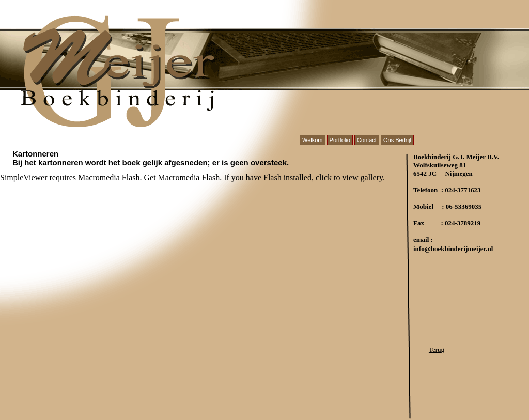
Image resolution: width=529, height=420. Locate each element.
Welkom (313, 140)
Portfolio (340, 140)
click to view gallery (349, 177)
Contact (367, 140)
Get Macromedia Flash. (183, 177)
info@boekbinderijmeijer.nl (453, 249)
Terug (437, 349)
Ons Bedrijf (397, 140)
